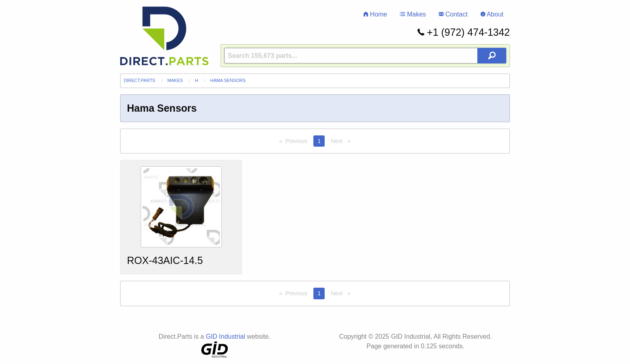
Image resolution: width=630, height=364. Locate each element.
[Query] (365, 56)
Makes (413, 14)
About (492, 14)
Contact (453, 14)
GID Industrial (225, 336)
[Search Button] (492, 56)
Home (375, 14)
